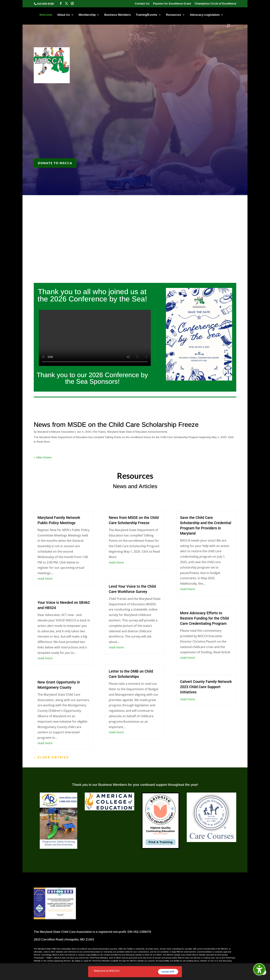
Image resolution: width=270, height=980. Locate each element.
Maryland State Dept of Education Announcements (137, 432)
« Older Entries (43, 457)
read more (45, 578)
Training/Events (147, 15)
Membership (87, 15)
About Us (64, 15)
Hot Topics (99, 432)
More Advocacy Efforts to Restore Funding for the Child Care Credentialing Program (204, 618)
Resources (174, 15)
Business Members (118, 15)
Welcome (46, 15)
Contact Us (142, 4)
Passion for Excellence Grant (172, 4)
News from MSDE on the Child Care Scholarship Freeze (116, 424)
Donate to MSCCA (55, 163)
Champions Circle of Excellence (215, 4)
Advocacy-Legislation (205, 15)
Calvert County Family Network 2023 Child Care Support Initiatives (206, 687)
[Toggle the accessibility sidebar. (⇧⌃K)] (259, 969)
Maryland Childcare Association (56, 432)
